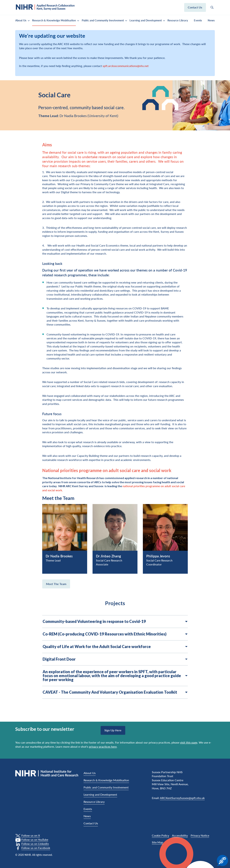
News (211, 20)
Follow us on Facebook (36, 848)
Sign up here (113, 730)
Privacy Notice (200, 835)
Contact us (195, 7)
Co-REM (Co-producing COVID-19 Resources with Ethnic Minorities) (115, 634)
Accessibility (180, 835)
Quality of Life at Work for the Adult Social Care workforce (115, 647)
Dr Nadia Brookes (59, 556)
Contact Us (91, 823)
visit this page (189, 742)
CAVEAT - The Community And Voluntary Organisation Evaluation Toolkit (115, 692)
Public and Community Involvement (103, 20)
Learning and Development (146, 20)
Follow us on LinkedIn (35, 844)
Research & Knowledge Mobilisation (54, 20)
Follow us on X (31, 835)
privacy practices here (103, 747)
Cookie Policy (160, 835)
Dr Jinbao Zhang (108, 556)
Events (198, 20)
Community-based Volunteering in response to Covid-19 (115, 621)
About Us (21, 20)
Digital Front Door (115, 659)
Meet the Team (56, 584)
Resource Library (178, 20)
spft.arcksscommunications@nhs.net (126, 66)
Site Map (157, 842)
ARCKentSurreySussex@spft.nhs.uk (182, 798)
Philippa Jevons (158, 556)
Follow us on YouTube (35, 840)
